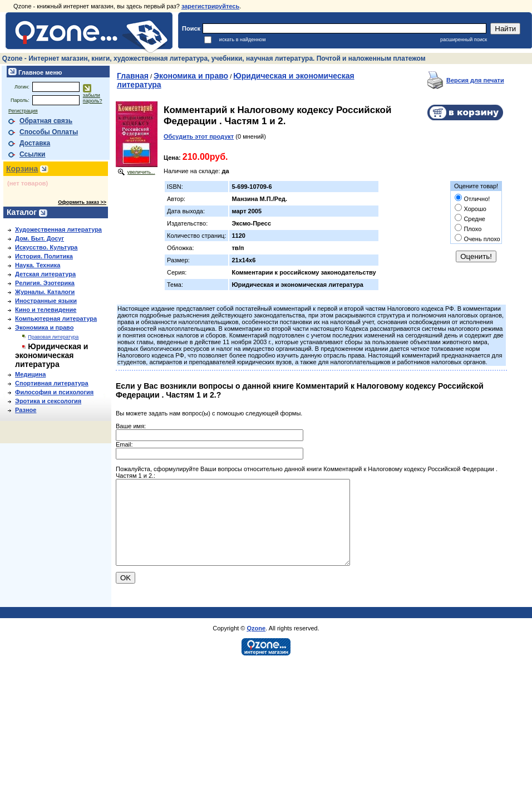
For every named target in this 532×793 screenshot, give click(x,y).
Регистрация (23, 111)
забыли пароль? (93, 98)
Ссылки (32, 154)
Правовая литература (53, 337)
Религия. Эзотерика (45, 283)
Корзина (22, 169)
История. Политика (44, 256)
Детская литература (45, 274)
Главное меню (39, 72)
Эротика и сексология (48, 401)
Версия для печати (475, 80)
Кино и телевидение (46, 310)
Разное (26, 410)
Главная (133, 76)
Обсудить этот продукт (199, 136)
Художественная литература (58, 229)
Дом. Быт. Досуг (40, 238)
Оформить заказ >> (82, 202)
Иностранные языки (46, 301)
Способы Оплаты (49, 132)
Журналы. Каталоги (45, 292)
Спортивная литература (52, 383)
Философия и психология (54, 392)
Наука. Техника (38, 265)
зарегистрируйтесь (210, 6)
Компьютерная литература (56, 319)
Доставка (35, 143)
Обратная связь (46, 121)
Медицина (30, 374)
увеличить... (141, 172)
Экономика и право (44, 327)
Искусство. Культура (46, 247)
